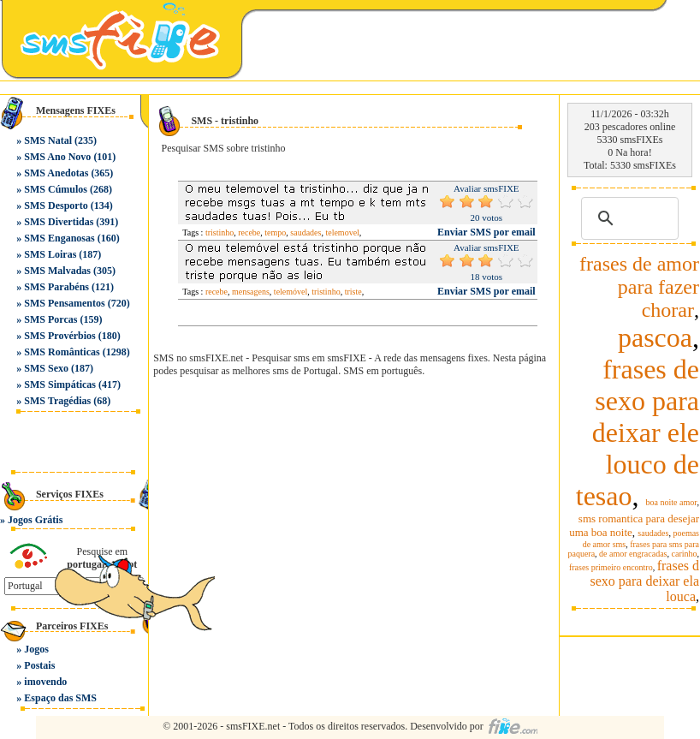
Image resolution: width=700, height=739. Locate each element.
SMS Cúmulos (56, 189)
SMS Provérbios (59, 336)
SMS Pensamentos (64, 303)
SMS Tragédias (57, 401)
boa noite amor (672, 502)
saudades (306, 232)
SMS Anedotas (56, 173)
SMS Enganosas (59, 238)
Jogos (36, 649)
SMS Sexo (46, 368)
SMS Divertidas (59, 222)
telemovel (342, 232)
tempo (275, 232)
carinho (685, 554)
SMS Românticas (62, 352)
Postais (39, 665)
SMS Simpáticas (60, 384)
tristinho (219, 232)
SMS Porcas (50, 319)
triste (353, 292)
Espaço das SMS (60, 698)
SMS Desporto (56, 206)
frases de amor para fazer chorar (639, 287)
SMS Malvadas (57, 271)
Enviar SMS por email (486, 232)
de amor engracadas (633, 554)
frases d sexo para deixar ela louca (645, 581)
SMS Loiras (50, 254)
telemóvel (291, 292)
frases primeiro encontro (611, 567)
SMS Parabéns (56, 287)
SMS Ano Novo (57, 157)
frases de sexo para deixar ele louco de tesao (638, 432)
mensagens (251, 292)
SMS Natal (48, 140)
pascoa (655, 337)
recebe (249, 232)
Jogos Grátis (35, 520)
